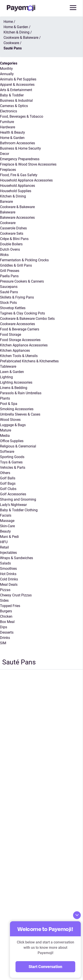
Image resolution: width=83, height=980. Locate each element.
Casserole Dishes (13, 228)
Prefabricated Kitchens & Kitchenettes (29, 361)
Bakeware (8, 212)
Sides (4, 600)
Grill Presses (10, 271)
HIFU (4, 542)
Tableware (8, 366)
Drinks (5, 638)
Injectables (8, 553)
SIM (3, 643)
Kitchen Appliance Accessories (24, 345)
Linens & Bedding (14, 388)
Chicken (6, 616)
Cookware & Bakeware (17, 207)
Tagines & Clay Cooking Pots (22, 313)
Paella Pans (9, 276)
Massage (7, 521)
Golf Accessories (13, 494)
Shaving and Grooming (18, 499)
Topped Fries (10, 606)
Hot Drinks (8, 574)
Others (5, 473)
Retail (4, 547)
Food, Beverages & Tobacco (22, 116)
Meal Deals (9, 585)
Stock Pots (8, 303)
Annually (7, 74)
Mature (6, 430)
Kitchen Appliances (15, 350)
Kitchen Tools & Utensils (19, 356)
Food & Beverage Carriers (20, 329)
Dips (4, 627)
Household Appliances (17, 186)
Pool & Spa (9, 404)
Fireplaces (8, 170)
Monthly (6, 69)
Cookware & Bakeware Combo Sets (27, 319)
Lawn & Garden (12, 372)
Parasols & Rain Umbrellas (21, 393)
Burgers (6, 611)
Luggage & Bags (13, 425)
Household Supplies (16, 191)
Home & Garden (12, 138)
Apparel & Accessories (17, 85)
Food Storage (11, 335)
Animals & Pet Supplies (18, 79)
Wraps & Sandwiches (16, 558)
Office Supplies (12, 441)
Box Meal (7, 622)
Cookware (8, 223)
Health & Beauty (13, 132)
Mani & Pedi (9, 537)
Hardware (8, 127)
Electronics (9, 111)
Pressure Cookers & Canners (22, 281)
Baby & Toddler (12, 95)
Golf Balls (8, 478)
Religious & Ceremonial (18, 446)
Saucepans (9, 287)
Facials (6, 515)
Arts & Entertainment (16, 90)
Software (7, 452)
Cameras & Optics (14, 106)
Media (5, 436)
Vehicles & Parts (13, 468)
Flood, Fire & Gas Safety (19, 175)
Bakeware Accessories (17, 218)
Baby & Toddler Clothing (19, 510)
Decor (5, 154)
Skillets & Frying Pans (17, 297)
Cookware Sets (12, 233)
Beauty (5, 531)
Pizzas (5, 590)
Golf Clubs (8, 489)
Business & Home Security (20, 148)
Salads (5, 563)
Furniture (7, 122)
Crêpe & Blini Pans (14, 239)
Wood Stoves (10, 420)
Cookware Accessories (17, 324)
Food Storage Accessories (20, 340)
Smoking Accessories (17, 409)
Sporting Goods (12, 457)
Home (8, 22)
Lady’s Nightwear (13, 505)
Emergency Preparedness (20, 159)
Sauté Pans (9, 292)
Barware (6, 202)
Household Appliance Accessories (26, 180)
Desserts (7, 632)
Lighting (6, 377)
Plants (5, 398)
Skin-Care (7, 526)
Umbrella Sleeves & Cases (20, 414)
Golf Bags (8, 483)
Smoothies (8, 569)
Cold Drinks (9, 579)
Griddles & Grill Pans (16, 265)
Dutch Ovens (10, 249)
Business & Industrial (16, 101)
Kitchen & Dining (13, 196)
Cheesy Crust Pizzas (16, 595)
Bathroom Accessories (17, 143)
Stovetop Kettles (13, 308)
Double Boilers (11, 244)
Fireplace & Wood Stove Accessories (28, 164)
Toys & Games (11, 462)
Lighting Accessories (16, 382)
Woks (4, 255)
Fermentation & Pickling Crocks (24, 260)
